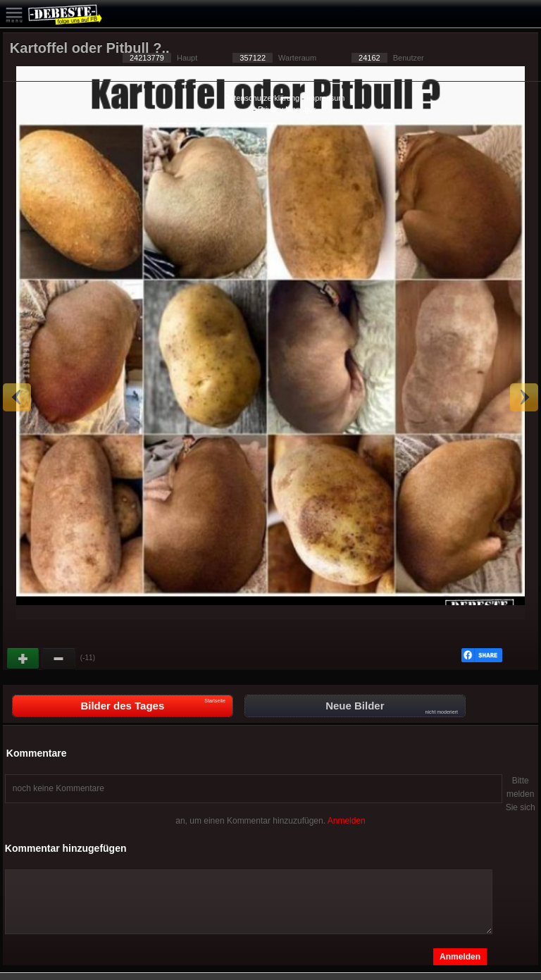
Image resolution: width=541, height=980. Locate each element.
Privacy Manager (287, 109)
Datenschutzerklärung (262, 98)
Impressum (325, 98)
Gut (24, 659)
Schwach (59, 659)
